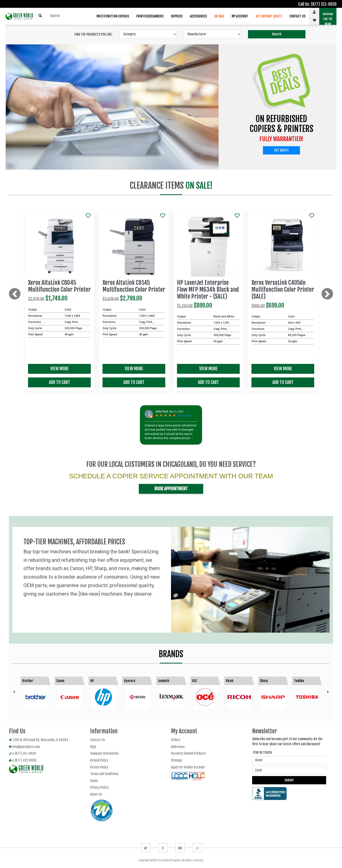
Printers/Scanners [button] (150, 16)
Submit (289, 780)
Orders (176, 740)
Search (277, 34)
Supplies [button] (177, 16)
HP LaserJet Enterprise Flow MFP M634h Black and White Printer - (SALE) (208, 290)
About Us (96, 794)
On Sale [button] (219, 16)
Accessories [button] (198, 16)
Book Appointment (171, 489)
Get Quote (281, 150)
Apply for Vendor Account (188, 767)
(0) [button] (328, 19)
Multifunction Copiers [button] (113, 16)
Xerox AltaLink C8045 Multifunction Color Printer (59, 286)
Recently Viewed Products (188, 753)
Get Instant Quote (269, 16)
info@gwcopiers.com (24, 747)
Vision (94, 781)
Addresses (178, 747)
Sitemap (176, 760)
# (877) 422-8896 (23, 760)
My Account (240, 16)
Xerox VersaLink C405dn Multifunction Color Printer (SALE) (283, 290)
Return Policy (99, 767)
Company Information (104, 753)
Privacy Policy (99, 787)
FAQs (93, 747)
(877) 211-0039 (324, 4)
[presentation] (15, 294)
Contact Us (297, 16)
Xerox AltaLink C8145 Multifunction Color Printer (134, 286)
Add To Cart (60, 382)
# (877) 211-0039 (23, 753)
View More (60, 369)
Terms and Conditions (104, 774)
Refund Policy (99, 760)
